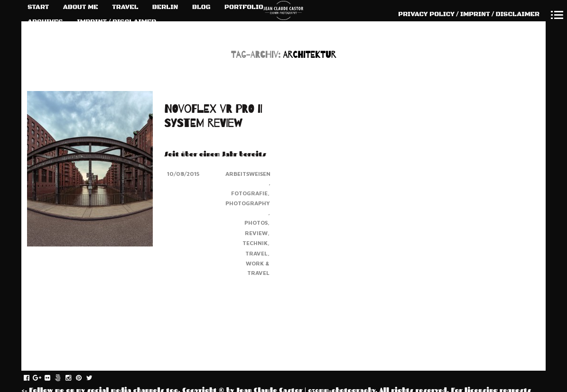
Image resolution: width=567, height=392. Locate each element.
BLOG (201, 7)
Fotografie (249, 193)
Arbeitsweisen (248, 174)
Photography (248, 203)
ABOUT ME (81, 7)
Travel (256, 253)
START (38, 7)
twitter (94, 378)
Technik (255, 243)
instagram (73, 378)
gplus (42, 378)
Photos (256, 223)
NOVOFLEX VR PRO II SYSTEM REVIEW (213, 116)
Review (256, 233)
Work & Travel (258, 268)
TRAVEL (125, 7)
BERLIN (165, 7)
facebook (32, 378)
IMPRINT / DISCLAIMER (116, 22)
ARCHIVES (45, 22)
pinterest (84, 378)
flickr (52, 378)
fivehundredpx (63, 378)
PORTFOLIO (244, 7)
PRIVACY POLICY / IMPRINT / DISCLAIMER (469, 14)
